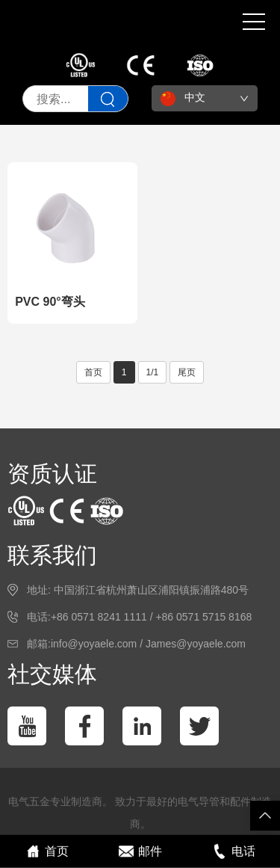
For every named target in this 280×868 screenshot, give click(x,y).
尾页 (187, 372)
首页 (93, 372)
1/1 (153, 372)
